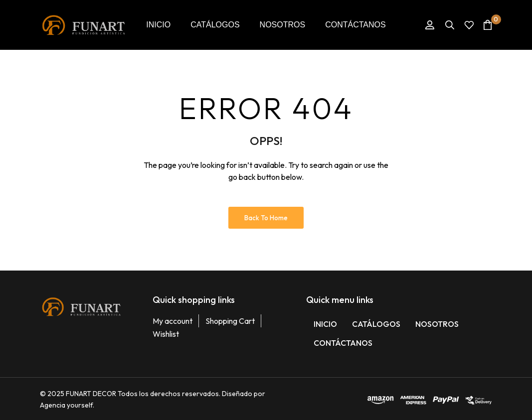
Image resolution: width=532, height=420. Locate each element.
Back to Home (266, 218)
